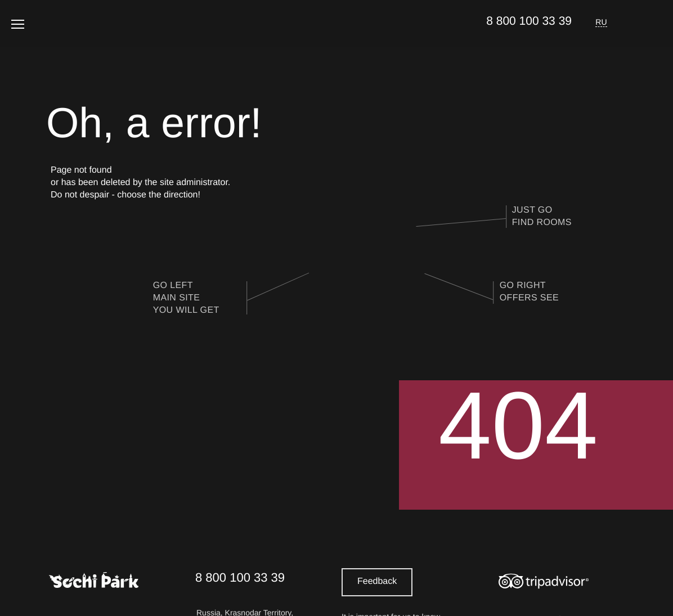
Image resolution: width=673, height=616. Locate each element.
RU (601, 22)
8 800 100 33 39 (529, 21)
